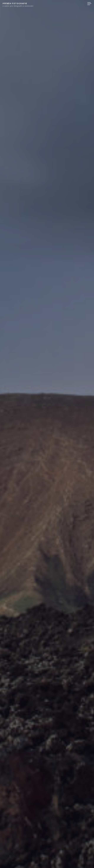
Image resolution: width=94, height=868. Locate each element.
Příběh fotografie (15, 3)
